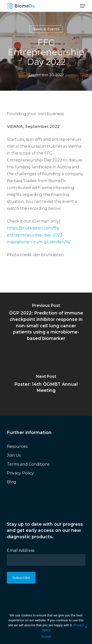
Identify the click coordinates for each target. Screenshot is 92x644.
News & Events (46, 29)
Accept (46, 636)
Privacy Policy (20, 473)
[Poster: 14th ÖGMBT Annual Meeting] (46, 385)
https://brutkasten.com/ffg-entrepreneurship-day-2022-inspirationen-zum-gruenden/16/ (39, 235)
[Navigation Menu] (83, 6)
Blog (12, 482)
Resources (17, 446)
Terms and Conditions (28, 464)
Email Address (21, 550)
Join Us (14, 455)
